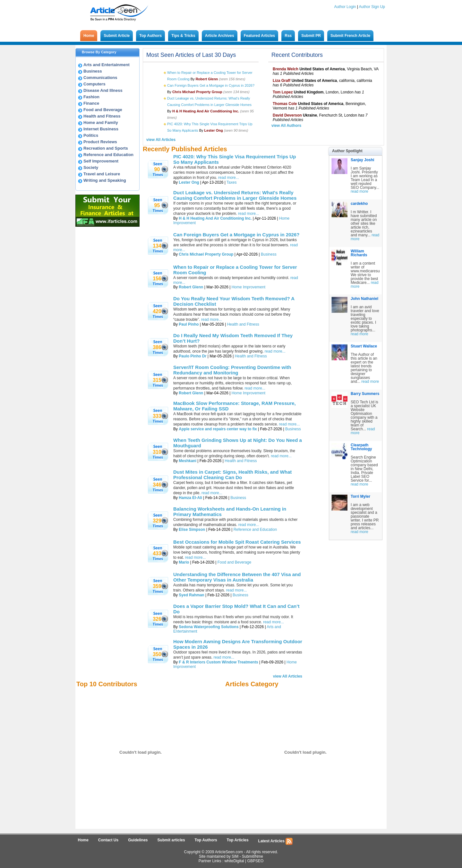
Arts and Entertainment (107, 65)
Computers (94, 84)
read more (359, 191)
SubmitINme (252, 856)
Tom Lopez (283, 92)
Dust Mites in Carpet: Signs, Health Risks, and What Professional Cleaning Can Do (232, 475)
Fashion (91, 97)
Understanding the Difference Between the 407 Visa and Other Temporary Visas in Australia (237, 577)
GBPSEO (256, 861)
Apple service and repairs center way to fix (218, 429)
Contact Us (108, 840)
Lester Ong (189, 182)
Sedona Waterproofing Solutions (209, 627)
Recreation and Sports (106, 148)
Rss (288, 36)
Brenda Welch (286, 69)
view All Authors (286, 126)
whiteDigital (234, 861)
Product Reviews (100, 142)
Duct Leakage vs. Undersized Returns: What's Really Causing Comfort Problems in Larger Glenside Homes (235, 195)
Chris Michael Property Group (206, 254)
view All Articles (161, 140)
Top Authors (150, 36)
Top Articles (238, 840)
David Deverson (287, 115)
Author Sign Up (372, 7)
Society (91, 167)
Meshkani (188, 461)
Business (93, 71)
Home (89, 36)
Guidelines (138, 840)
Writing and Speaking (105, 180)
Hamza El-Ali (190, 498)
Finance (91, 103)
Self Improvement (101, 161)
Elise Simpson (192, 530)
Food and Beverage (103, 110)
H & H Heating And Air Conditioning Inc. (215, 218)
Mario (184, 562)
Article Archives (220, 36)
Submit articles (171, 840)
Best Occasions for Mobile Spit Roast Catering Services (237, 542)
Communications (100, 78)
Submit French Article (350, 36)
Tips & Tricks (183, 36)
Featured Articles (260, 36)
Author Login (345, 7)
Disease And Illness (103, 90)
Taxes (231, 182)
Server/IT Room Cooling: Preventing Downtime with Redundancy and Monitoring (232, 370)
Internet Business (101, 129)
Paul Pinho (189, 324)
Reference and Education (108, 155)
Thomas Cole (285, 104)
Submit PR (311, 36)
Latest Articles (276, 841)
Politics (91, 135)
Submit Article (117, 36)
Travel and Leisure (102, 174)
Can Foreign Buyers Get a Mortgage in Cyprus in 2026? (211, 85)
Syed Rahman (191, 595)
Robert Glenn (191, 287)
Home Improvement (248, 287)
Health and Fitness (102, 116)
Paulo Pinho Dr (193, 356)
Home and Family (101, 123)
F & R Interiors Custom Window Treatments (218, 662)
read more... (229, 178)
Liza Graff (282, 81)
